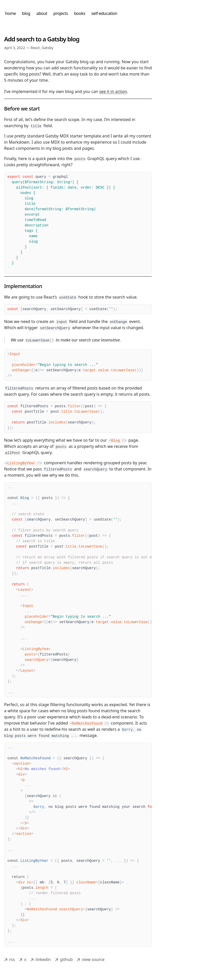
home (11, 13)
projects (61, 13)
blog (26, 13)
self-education (104, 13)
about (42, 13)
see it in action (113, 91)
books (80, 13)
